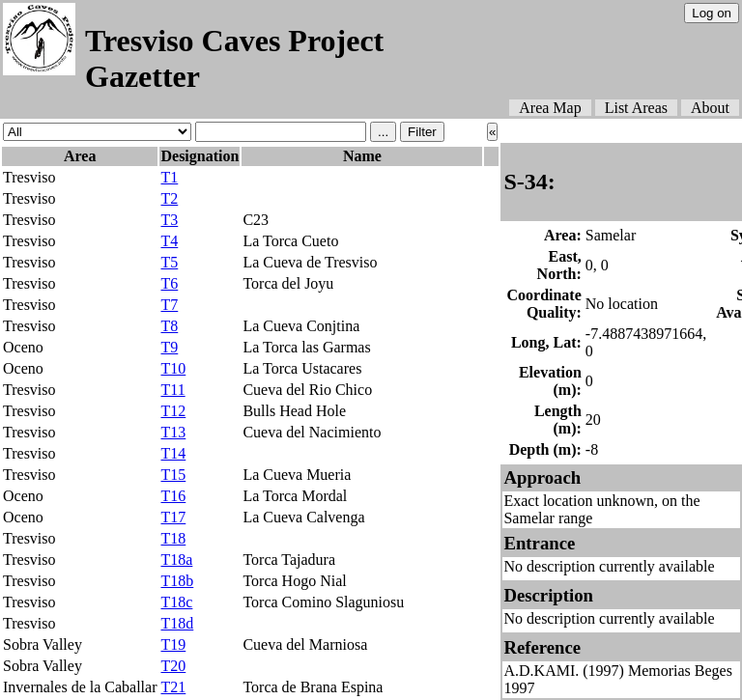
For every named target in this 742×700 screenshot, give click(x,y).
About (710, 108)
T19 (173, 644)
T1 (169, 177)
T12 (173, 411)
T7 (169, 305)
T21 (173, 687)
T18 (173, 538)
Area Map (550, 108)
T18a (176, 560)
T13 (173, 432)
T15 (173, 475)
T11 (172, 390)
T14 (173, 453)
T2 (169, 198)
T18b (177, 581)
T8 (169, 326)
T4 (169, 241)
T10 (173, 368)
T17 (173, 517)
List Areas (636, 108)
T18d (177, 623)
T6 (169, 283)
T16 (173, 496)
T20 (173, 666)
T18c (176, 602)
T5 (169, 262)
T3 (169, 220)
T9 (169, 347)
